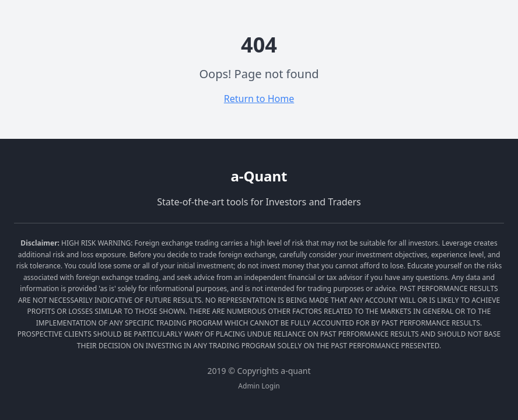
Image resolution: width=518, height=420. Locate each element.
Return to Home (259, 99)
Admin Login (259, 386)
